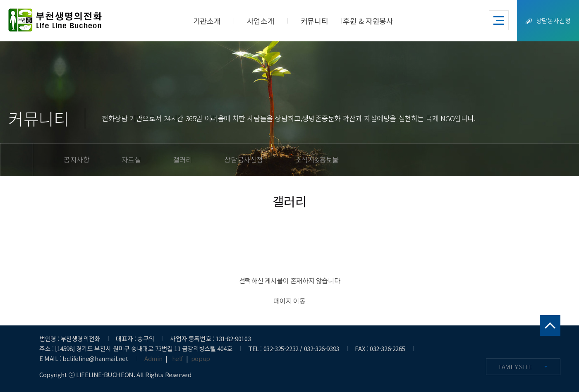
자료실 (131, 159)
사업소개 (261, 21)
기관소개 (207, 21)
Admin (153, 358)
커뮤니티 (314, 21)
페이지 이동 (290, 301)
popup (201, 358)
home (17, 160)
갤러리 (183, 159)
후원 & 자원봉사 (368, 21)
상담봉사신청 (548, 20)
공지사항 (77, 159)
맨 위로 (550, 325)
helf (177, 358)
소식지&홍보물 (317, 159)
